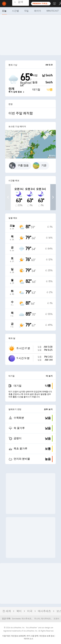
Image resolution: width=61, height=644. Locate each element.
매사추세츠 (44, 611)
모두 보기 (48, 409)
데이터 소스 (29, 639)
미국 (30, 611)
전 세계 (7, 611)
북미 (19, 611)
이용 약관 (6, 636)
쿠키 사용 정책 (33, 636)
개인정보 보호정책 (18, 636)
